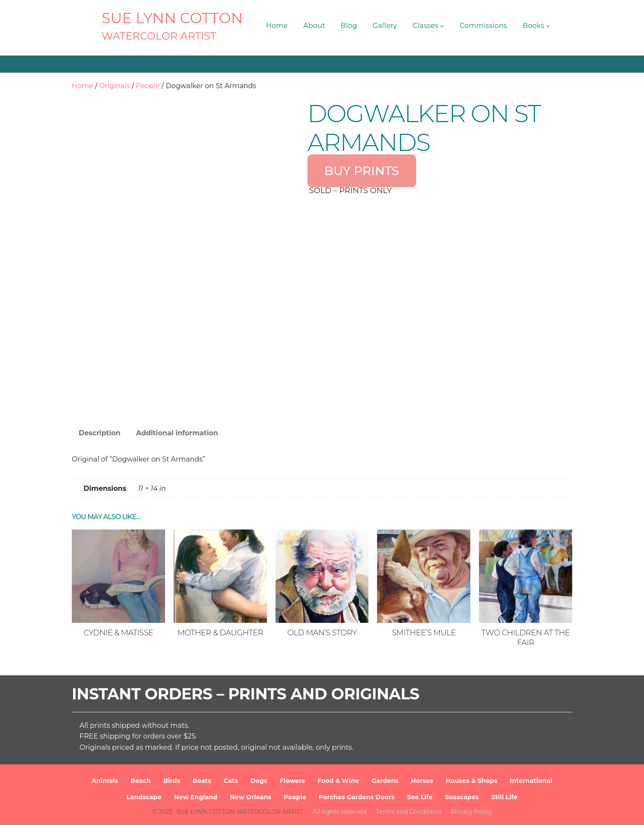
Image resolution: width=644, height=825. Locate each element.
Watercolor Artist (159, 36)
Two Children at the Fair (526, 638)
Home (83, 86)
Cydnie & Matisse (118, 633)
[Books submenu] (548, 26)
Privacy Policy (471, 812)
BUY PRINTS (362, 171)
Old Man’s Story (322, 633)
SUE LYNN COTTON (172, 18)
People (148, 86)
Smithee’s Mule (424, 633)
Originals (114, 86)
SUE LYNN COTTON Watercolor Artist (240, 812)
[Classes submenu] (442, 26)
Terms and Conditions (409, 812)
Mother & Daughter (220, 633)
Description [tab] (100, 433)
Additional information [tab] (177, 433)
